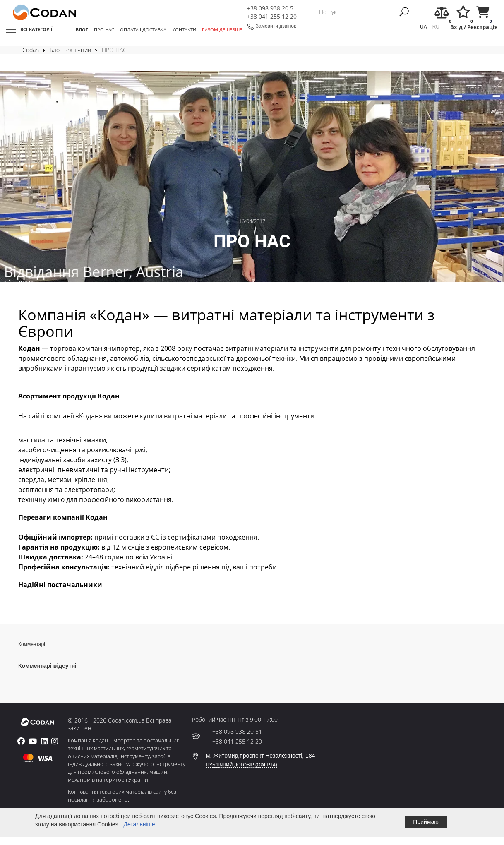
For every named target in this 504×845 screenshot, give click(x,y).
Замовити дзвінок (276, 26)
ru (436, 27)
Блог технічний (70, 50)
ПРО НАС (104, 30)
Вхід (456, 27)
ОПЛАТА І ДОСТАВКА (143, 30)
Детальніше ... (142, 824)
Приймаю (426, 822)
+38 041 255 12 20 (272, 16)
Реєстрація (482, 27)
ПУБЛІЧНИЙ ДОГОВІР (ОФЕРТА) (242, 765)
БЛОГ (82, 30)
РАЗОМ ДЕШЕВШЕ (222, 30)
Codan (31, 50)
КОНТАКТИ (184, 30)
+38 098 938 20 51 (272, 8)
